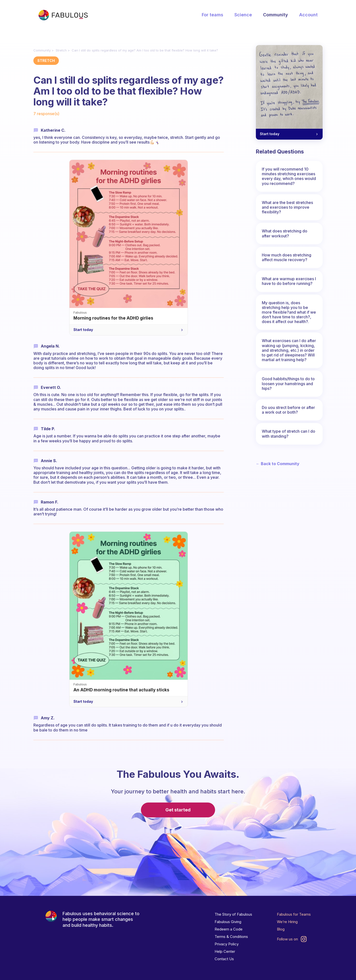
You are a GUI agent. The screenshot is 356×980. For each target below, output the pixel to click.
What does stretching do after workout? (285, 233)
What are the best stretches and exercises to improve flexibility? (287, 207)
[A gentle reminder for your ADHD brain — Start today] (289, 92)
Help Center (225, 951)
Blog (281, 929)
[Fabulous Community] (63, 15)
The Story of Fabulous (233, 914)
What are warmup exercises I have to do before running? (289, 281)
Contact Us (224, 959)
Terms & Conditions (231, 937)
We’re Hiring (287, 922)
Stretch (61, 50)
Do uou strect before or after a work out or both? (288, 410)
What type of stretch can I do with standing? (289, 434)
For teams (212, 15)
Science (243, 15)
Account (308, 15)
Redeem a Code (229, 929)
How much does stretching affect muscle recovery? (287, 257)
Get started (178, 810)
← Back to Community (278, 464)
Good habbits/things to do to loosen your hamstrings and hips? (288, 383)
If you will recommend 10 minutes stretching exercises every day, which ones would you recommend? (289, 176)
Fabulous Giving (228, 922)
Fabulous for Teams (294, 914)
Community (276, 15)
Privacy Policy (227, 944)
